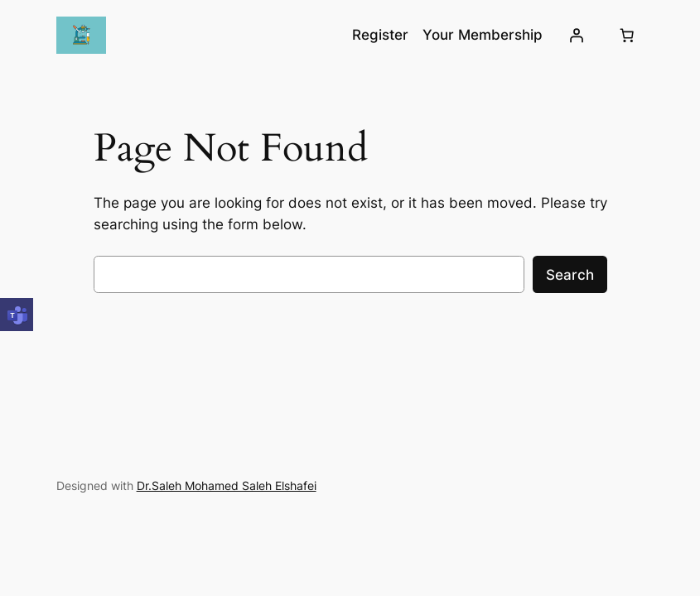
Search (570, 275)
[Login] (576, 36)
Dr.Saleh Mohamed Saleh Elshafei (227, 485)
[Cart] (626, 36)
